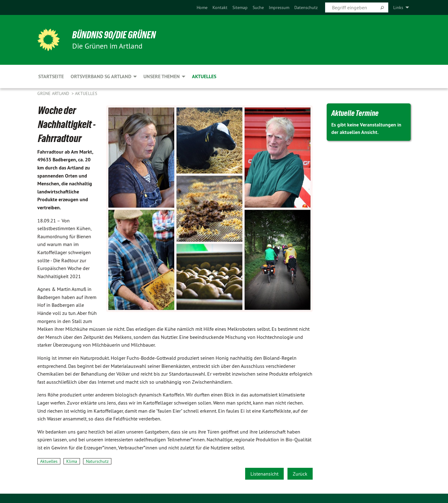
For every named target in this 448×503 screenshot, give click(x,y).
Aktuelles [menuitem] (204, 76)
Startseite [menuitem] (51, 76)
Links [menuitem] (398, 7)
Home (202, 7)
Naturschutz (97, 461)
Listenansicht (264, 474)
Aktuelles (86, 93)
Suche (258, 7)
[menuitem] (202, 7)
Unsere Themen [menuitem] (162, 76)
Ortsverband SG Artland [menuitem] (101, 76)
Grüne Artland (54, 93)
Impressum (279, 7)
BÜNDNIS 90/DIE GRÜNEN (114, 35)
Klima (72, 461)
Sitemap (240, 7)
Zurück (300, 474)
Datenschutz (306, 7)
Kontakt (220, 7)
